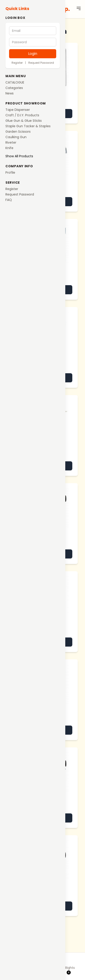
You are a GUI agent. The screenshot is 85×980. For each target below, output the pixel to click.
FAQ (9, 200)
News (10, 93)
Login (33, 54)
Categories (14, 88)
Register (17, 63)
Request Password (41, 63)
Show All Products (19, 156)
